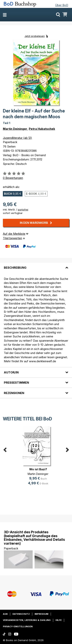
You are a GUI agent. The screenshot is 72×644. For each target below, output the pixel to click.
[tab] (36, 265)
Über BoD (62, 5)
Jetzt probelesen (35, 36)
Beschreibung (15, 268)
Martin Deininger (15, 129)
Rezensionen (14, 393)
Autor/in (11, 372)
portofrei (23, 210)
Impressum (41, 614)
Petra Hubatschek (42, 129)
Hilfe (59, 620)
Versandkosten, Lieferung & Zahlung (27, 620)
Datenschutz (21, 614)
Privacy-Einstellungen (18, 626)
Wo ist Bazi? (38, 469)
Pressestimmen (16, 383)
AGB (5, 614)
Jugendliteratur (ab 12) (17, 138)
